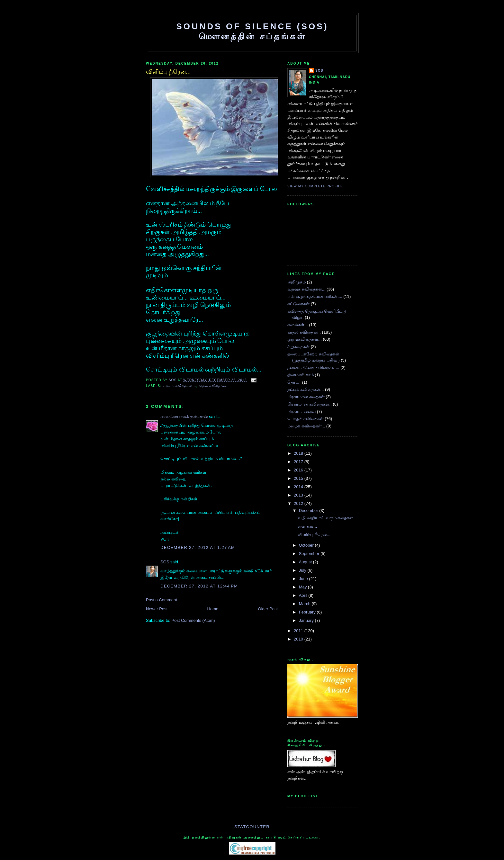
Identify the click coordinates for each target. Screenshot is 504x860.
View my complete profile (315, 186)
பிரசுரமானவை (301, 412)
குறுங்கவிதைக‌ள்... (305, 339)
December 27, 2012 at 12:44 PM (199, 586)
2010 (299, 639)
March (305, 604)
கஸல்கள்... (298, 325)
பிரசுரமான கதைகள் (306, 397)
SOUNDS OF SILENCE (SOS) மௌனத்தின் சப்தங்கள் (252, 31)
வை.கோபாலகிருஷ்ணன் (184, 417)
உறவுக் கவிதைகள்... (179, 386)
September (310, 554)
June (304, 579)
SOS (173, 380)
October (307, 545)
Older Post (268, 609)
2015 (299, 478)
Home (213, 609)
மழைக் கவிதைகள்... (306, 426)
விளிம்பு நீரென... (314, 535)
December (309, 511)
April (304, 595)
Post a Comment (162, 600)
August (306, 562)
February (308, 612)
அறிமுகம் (297, 282)
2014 (299, 487)
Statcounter (252, 827)
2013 (299, 495)
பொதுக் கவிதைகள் (306, 419)
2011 (299, 631)
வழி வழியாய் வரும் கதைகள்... (327, 518)
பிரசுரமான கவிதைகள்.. (310, 404)
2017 (299, 462)
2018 (299, 453)
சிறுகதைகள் (298, 347)
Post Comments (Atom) (193, 620)
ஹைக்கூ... (307, 526)
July (303, 570)
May (303, 587)
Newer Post (157, 609)
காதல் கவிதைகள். (213, 386)
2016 (299, 470)
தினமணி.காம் (301, 375)
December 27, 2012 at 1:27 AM (198, 547)
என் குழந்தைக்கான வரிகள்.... (315, 296)
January (307, 620)
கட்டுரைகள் (298, 304)
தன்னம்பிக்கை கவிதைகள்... (313, 367)
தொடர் (294, 382)
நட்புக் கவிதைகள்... (306, 389)
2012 (299, 503)
